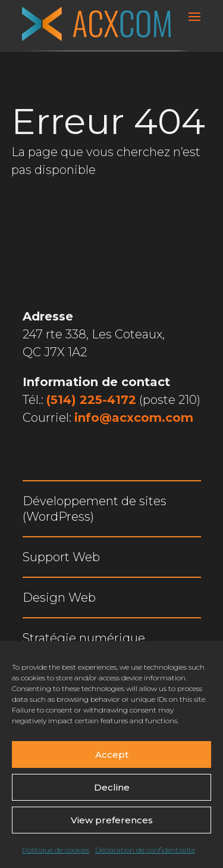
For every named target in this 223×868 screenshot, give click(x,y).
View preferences (112, 820)
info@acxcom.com (134, 418)
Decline (112, 787)
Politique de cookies (56, 850)
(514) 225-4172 (91, 400)
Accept (112, 755)
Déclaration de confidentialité (145, 850)
